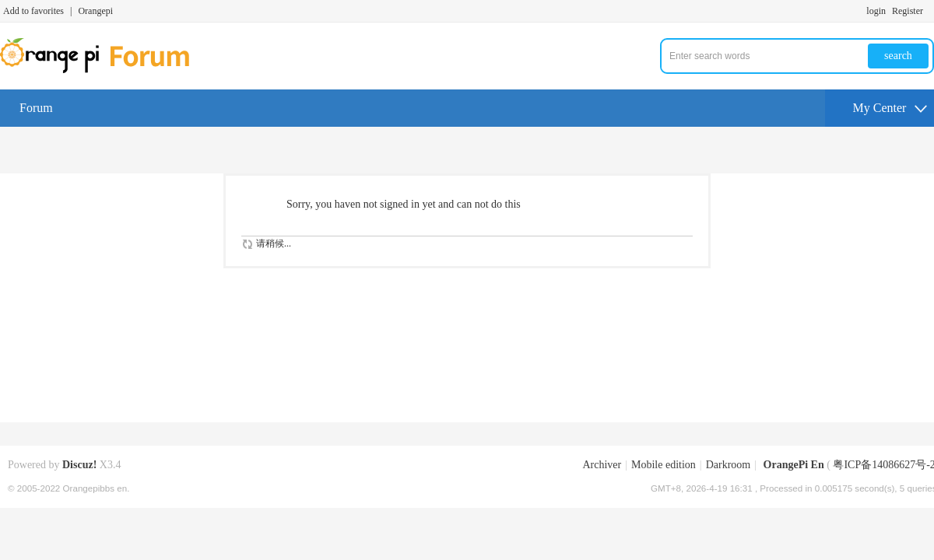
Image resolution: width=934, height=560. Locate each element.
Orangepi (95, 11)
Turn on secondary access (930, 11)
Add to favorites (33, 11)
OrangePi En (794, 465)
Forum (36, 108)
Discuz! (79, 465)
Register (908, 11)
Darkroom (729, 465)
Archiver (602, 465)
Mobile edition (664, 465)
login (876, 11)
